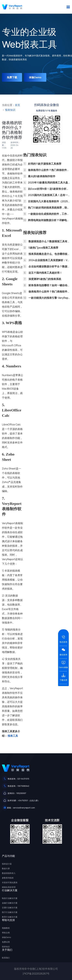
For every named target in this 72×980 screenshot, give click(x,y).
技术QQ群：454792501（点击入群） (24, 800)
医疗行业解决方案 (10, 912)
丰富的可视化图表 (10, 882)
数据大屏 (6, 868)
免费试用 (6, 942)
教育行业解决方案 (10, 917)
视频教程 (6, 928)
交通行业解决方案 (10, 908)
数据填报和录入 (9, 873)
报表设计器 (7, 864)
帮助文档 (6, 933)
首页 (17, 105)
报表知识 (10, 110)
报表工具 (13, 736)
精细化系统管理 (9, 887)
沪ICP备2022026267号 (36, 974)
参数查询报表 (8, 878)
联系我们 (6, 958)
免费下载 (12, 77)
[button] (68, 7)
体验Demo (35, 77)
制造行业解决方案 (10, 898)
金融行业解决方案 (10, 903)
